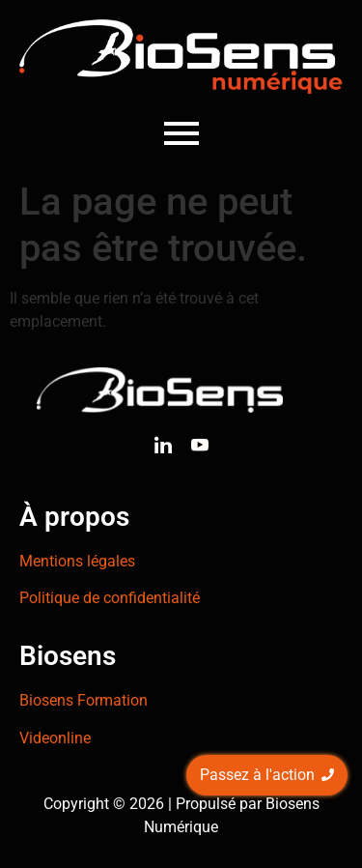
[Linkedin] (163, 448)
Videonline (55, 738)
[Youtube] (200, 448)
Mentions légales (77, 561)
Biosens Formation (84, 700)
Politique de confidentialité (110, 598)
